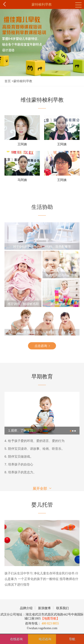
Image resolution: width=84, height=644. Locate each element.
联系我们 (62, 608)
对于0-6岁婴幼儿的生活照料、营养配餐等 (42, 247)
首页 (8, 81)
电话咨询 (45, 639)
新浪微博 (44, 608)
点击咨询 (42, 345)
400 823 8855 (50, 623)
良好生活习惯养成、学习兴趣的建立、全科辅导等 (42, 332)
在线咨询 (16, 639)
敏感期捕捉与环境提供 (61, 275)
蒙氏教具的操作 (61, 304)
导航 (72, 639)
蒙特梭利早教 (42, 4)
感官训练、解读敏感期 (23, 304)
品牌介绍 (26, 608)
